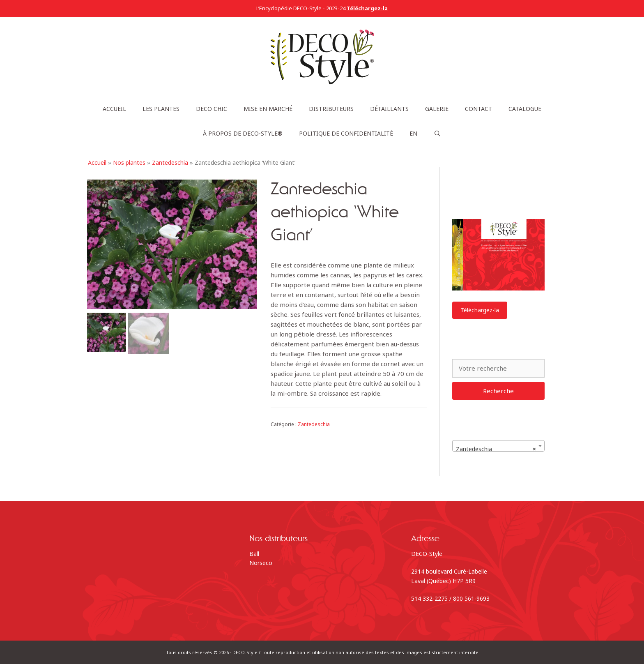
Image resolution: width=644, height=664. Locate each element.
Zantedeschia (170, 163)
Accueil (114, 109)
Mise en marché (268, 109)
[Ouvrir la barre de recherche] (437, 134)
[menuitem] (413, 134)
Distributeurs (331, 109)
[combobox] (498, 446)
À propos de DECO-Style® (243, 133)
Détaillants (389, 109)
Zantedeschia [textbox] (496, 449)
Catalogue (525, 109)
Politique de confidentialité (346, 133)
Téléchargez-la (480, 310)
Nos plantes (129, 163)
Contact (478, 109)
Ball (254, 554)
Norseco (261, 563)
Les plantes (161, 109)
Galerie (437, 109)
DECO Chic (212, 109)
